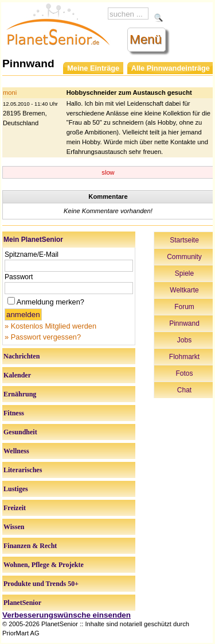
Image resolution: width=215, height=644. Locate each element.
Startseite (184, 240)
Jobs (184, 340)
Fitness (14, 413)
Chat (184, 390)
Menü (146, 39)
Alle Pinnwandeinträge (171, 68)
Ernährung (20, 394)
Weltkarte (184, 290)
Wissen (14, 527)
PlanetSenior (22, 603)
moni (10, 92)
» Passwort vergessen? (43, 337)
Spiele (184, 273)
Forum (184, 307)
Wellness (16, 451)
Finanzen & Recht (30, 546)
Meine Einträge (93, 68)
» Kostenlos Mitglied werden (50, 326)
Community (184, 257)
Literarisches (23, 470)
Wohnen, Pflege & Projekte (44, 565)
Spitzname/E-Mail (32, 254)
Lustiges (16, 489)
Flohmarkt (184, 357)
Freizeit (15, 508)
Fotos (184, 373)
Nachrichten (21, 356)
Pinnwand (184, 323)
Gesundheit (20, 432)
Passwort (19, 277)
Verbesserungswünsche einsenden (67, 615)
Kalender (17, 375)
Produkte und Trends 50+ (41, 584)
